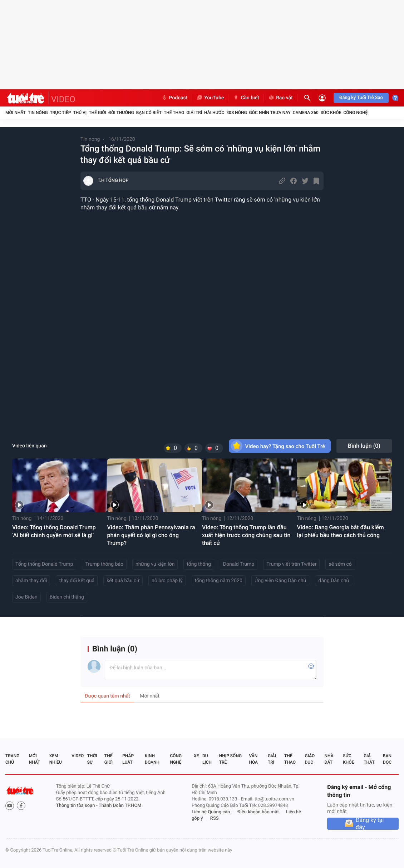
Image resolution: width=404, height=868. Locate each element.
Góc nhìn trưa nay (270, 113)
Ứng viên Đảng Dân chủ (280, 581)
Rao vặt (280, 98)
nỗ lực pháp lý (167, 581)
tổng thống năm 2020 (219, 581)
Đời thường (121, 113)
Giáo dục (310, 759)
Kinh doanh (152, 759)
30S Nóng (237, 113)
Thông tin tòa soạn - (77, 806)
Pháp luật (128, 759)
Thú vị (80, 113)
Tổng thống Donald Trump (44, 564)
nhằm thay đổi (31, 581)
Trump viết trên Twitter (291, 564)
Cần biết (246, 98)
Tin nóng (38, 113)
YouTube (210, 98)
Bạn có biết (149, 113)
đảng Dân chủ (334, 581)
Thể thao (174, 113)
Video (78, 756)
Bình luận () (364, 446)
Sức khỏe (331, 113)
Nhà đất (329, 759)
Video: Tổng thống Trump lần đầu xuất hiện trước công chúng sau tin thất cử (246, 535)
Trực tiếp (61, 113)
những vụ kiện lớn (155, 564)
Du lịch (207, 759)
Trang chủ (12, 759)
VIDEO (63, 99)
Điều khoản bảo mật (258, 812)
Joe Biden (26, 597)
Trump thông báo (104, 564)
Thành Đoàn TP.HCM (120, 806)
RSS (215, 819)
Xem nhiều (56, 759)
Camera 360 (306, 113)
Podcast (174, 98)
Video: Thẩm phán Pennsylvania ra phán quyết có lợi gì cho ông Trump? (151, 535)
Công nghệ (355, 113)
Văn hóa (253, 759)
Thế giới (97, 113)
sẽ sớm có (340, 564)
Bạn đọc (387, 759)
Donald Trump (239, 564)
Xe (196, 756)
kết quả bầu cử (123, 581)
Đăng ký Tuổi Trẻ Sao (361, 98)
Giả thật (369, 759)
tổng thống (199, 564)
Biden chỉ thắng (67, 597)
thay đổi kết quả (77, 581)
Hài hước (214, 113)
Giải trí (194, 113)
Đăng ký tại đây (370, 824)
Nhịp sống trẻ (230, 759)
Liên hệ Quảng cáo (211, 812)
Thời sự (92, 759)
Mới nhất (16, 113)
